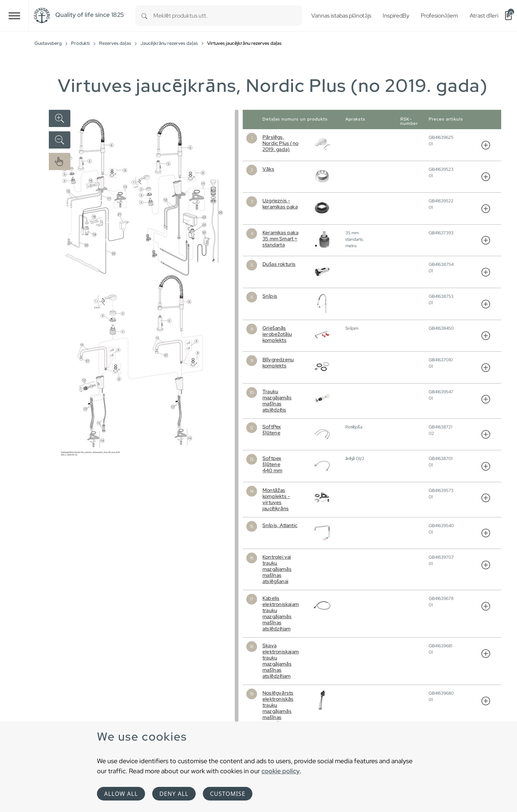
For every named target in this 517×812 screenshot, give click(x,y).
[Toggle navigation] (14, 16)
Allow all (121, 794)
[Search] (144, 16)
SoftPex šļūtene (272, 430)
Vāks (268, 169)
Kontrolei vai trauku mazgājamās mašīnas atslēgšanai (277, 569)
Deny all (174, 794)
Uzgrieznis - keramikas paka (280, 204)
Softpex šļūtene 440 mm (272, 464)
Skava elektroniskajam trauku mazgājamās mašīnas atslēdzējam (281, 661)
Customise (228, 794)
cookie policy (281, 771)
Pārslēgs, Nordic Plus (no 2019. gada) (280, 143)
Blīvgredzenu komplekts (278, 363)
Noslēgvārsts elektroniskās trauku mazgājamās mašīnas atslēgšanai (278, 708)
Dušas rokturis (279, 264)
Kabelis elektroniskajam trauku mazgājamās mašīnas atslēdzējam (281, 613)
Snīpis (270, 296)
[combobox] (228, 16)
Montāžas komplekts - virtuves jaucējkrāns (276, 499)
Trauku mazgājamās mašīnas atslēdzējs (277, 401)
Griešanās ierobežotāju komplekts (277, 334)
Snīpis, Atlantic (280, 525)
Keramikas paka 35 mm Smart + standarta (280, 239)
